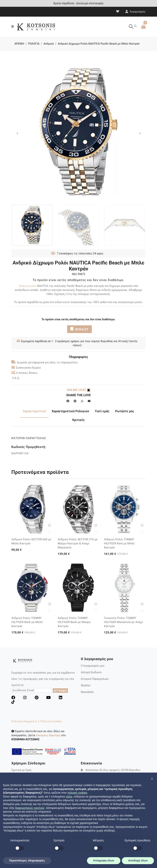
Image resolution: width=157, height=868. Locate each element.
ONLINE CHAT (78, 390)
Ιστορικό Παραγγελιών (95, 679)
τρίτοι (69, 797)
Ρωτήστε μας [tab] (125, 411)
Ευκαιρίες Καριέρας (48, 735)
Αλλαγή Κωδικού (91, 672)
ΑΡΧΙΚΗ (19, 44)
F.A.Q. (16, 378)
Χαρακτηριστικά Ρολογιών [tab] (70, 411)
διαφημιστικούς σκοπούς (30, 808)
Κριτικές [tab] (78, 420)
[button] (152, 779)
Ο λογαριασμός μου (93, 666)
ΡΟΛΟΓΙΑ (34, 44)
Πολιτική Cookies (51, 721)
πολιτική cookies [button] (77, 793)
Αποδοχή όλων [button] (138, 860)
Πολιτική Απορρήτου (24, 721)
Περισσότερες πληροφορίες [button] (27, 860)
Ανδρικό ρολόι (27, 286)
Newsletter (87, 692)
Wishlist (86, 685)
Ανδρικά (49, 44)
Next (140, 133)
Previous (17, 133)
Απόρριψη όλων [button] (104, 860)
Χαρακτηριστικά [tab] (34, 411)
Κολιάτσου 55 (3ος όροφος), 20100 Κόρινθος (113, 770)
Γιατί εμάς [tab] (102, 411)
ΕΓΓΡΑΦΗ (60, 691)
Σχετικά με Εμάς (22, 770)
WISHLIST (79, 329)
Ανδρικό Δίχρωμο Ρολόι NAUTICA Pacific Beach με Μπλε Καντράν (99, 44)
